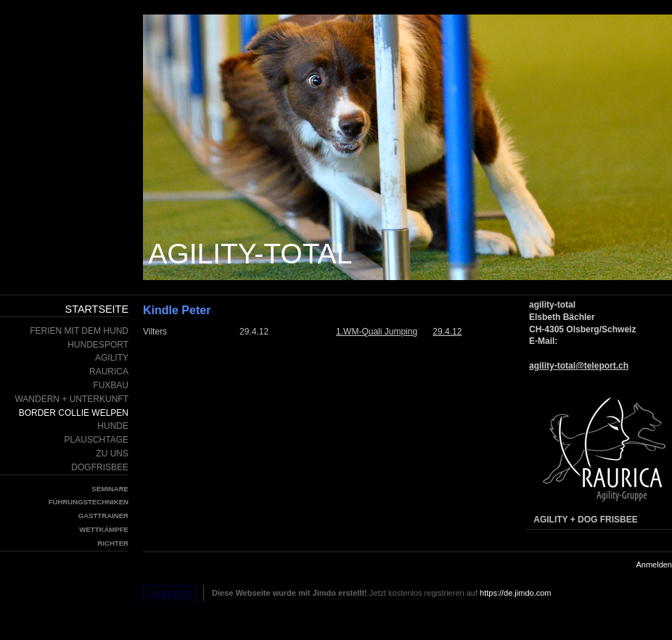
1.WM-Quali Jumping (377, 332)
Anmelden (654, 565)
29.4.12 (447, 332)
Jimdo (170, 595)
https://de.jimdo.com (515, 593)
